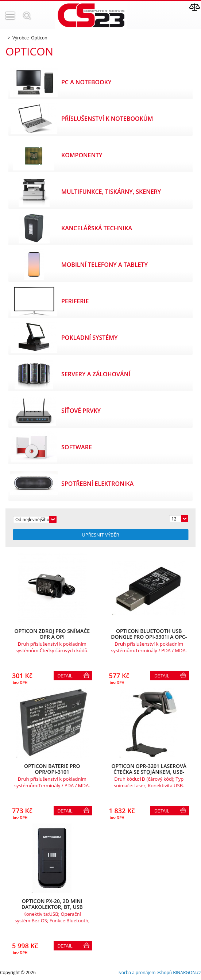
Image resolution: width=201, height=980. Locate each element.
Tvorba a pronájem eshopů (144, 973)
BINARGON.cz (187, 973)
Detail (65, 676)
